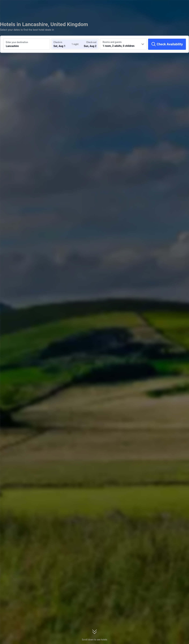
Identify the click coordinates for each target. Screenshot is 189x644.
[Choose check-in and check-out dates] (63, 44)
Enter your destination (17, 42)
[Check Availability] (167, 44)
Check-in (58, 42)
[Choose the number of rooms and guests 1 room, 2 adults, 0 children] (123, 44)
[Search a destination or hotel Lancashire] (27, 44)
